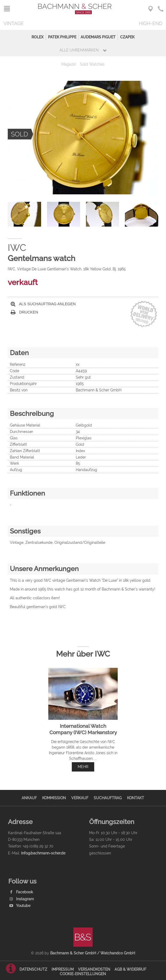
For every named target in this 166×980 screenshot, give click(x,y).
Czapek (127, 37)
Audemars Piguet (98, 37)
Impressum (63, 969)
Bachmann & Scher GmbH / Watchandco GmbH (93, 953)
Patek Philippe (62, 37)
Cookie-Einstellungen (83, 974)
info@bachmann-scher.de (43, 853)
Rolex (37, 37)
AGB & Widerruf (130, 969)
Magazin (69, 64)
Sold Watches (92, 64)
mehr (83, 767)
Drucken (24, 312)
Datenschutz (33, 969)
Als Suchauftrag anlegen (43, 304)
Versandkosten (94, 969)
